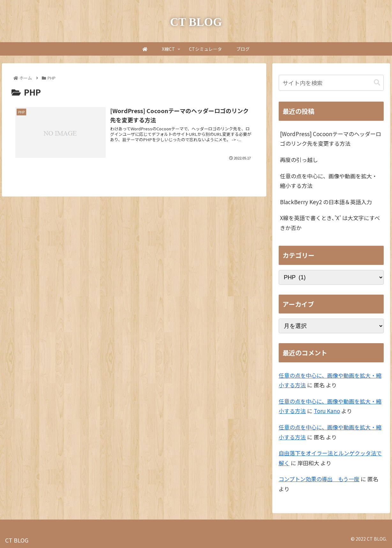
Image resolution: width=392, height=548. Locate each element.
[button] (377, 83)
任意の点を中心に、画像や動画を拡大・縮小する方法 (329, 181)
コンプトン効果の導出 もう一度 (319, 479)
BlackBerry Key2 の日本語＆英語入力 (326, 202)
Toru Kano (327, 411)
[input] (331, 83)
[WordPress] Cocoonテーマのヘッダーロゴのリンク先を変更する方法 (331, 139)
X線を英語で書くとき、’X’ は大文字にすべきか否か (330, 223)
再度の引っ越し (299, 160)
